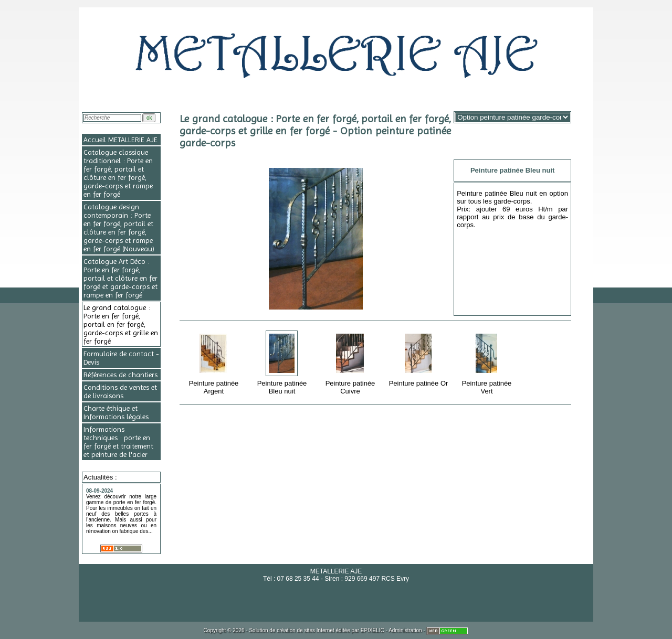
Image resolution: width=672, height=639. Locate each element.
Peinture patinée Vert (487, 362)
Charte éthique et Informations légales (116, 412)
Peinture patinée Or (419, 358)
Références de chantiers (120, 375)
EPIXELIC (372, 630)
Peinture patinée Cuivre (351, 362)
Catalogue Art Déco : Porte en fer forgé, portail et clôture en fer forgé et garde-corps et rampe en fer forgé (120, 278)
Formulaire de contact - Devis (121, 358)
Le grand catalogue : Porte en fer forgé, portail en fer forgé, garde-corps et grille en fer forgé (121, 324)
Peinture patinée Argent (214, 362)
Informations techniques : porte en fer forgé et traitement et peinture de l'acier (118, 442)
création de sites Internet (306, 630)
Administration (405, 630)
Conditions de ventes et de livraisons (120, 391)
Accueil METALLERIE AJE (120, 140)
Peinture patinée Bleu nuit (283, 362)
